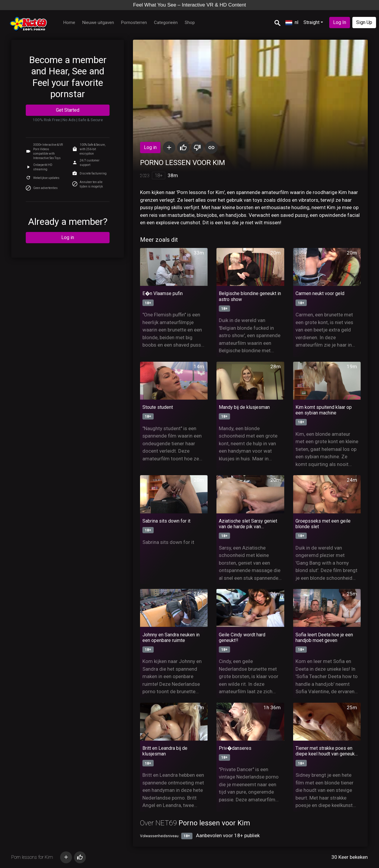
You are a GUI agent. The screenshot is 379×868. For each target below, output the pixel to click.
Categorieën (166, 23)
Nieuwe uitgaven (98, 23)
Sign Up (364, 22)
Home (69, 23)
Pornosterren (134, 23)
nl (292, 22)
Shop (190, 23)
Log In (340, 22)
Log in (68, 237)
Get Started (68, 110)
